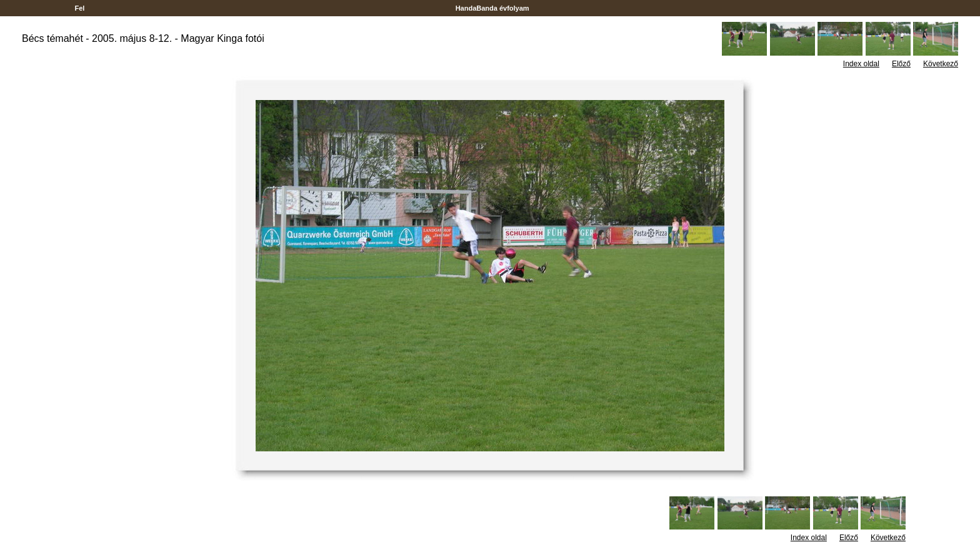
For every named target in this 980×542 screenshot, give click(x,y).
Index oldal (861, 64)
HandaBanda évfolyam (492, 8)
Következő (941, 64)
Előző (901, 64)
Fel (79, 8)
